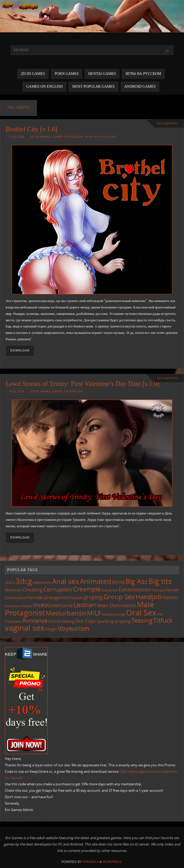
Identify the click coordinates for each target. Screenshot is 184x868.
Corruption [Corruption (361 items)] (58, 589)
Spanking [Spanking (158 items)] (105, 621)
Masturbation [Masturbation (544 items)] (66, 613)
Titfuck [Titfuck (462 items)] (163, 620)
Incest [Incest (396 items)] (41, 605)
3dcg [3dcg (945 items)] (24, 581)
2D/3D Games (40, 137)
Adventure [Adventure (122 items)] (42, 583)
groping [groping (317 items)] (93, 597)
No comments (168, 123)
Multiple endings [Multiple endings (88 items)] (114, 614)
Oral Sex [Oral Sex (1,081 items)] (141, 613)
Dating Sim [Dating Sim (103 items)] (110, 590)
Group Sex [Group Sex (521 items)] (119, 597)
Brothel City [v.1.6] (31, 129)
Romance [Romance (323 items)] (35, 621)
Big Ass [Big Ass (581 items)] (137, 581)
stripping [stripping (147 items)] (122, 621)
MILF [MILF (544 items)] (94, 613)
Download (20, 350)
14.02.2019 (16, 391)
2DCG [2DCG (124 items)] (10, 582)
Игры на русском (100, 137)
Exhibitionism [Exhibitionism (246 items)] (135, 589)
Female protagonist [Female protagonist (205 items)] (48, 597)
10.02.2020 (16, 137)
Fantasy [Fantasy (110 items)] (158, 590)
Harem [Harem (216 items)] (170, 597)
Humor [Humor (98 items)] (27, 606)
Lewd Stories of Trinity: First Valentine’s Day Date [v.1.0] (83, 384)
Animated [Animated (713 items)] (96, 581)
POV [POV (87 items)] (160, 614)
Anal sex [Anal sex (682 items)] (66, 581)
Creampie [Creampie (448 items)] (87, 589)
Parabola (91, 862)
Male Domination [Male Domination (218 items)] (117, 605)
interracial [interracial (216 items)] (61, 605)
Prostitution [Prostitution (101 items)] (13, 622)
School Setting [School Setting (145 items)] (61, 621)
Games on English (68, 137)
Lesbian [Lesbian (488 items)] (85, 605)
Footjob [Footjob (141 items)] (76, 598)
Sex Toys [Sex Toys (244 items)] (85, 621)
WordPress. (113, 862)
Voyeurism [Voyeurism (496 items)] (74, 628)
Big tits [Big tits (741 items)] (160, 581)
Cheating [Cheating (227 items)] (33, 590)
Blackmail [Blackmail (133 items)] (13, 590)
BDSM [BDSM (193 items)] (118, 582)
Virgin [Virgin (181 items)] (51, 629)
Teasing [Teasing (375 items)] (142, 620)
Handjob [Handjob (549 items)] (149, 597)
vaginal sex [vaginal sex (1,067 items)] (25, 628)
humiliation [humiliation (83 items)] (13, 606)
